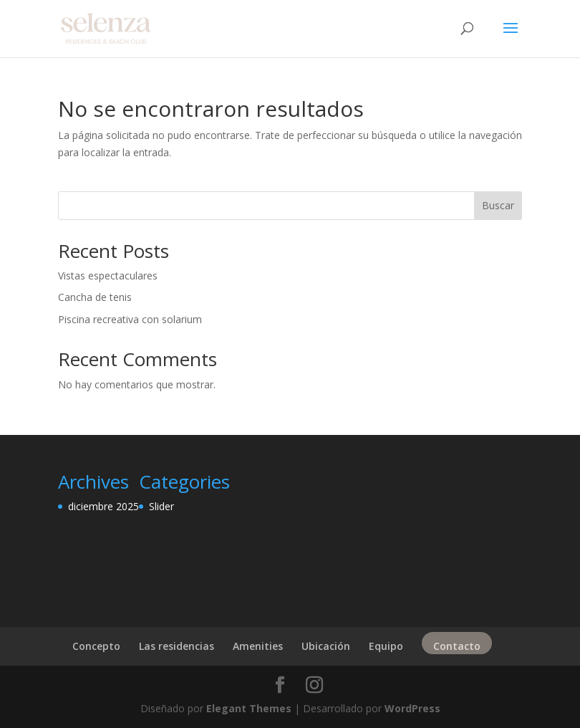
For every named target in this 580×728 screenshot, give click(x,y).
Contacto (457, 646)
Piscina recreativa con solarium (130, 319)
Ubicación (326, 646)
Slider (161, 506)
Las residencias (177, 646)
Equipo (386, 646)
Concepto (96, 646)
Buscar (498, 205)
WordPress (412, 708)
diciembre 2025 (103, 506)
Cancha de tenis (95, 297)
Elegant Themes (249, 708)
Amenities (258, 646)
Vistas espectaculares (108, 276)
